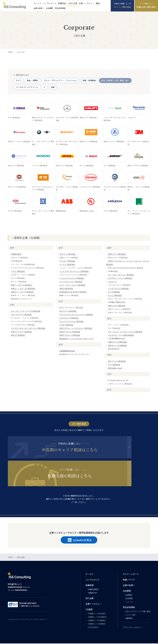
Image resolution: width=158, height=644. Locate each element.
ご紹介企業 (72, 3)
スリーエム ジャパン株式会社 (71, 305)
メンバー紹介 (131, 615)
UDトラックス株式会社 (117, 385)
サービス (38, 3)
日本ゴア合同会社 (18, 359)
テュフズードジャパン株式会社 (71, 345)
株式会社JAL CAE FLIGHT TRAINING (73, 316)
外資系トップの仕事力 (97, 614)
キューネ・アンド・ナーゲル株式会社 (26, 335)
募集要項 (129, 619)
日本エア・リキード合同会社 (22, 316)
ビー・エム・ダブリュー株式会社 (121, 299)
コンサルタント (50, 3)
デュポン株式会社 (66, 349)
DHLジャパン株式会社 (68, 335)
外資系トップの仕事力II (97, 617)
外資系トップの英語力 (97, 621)
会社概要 (49, 8)
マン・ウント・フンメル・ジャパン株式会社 (125, 355)
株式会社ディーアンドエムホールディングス (76, 362)
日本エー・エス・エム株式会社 (23, 312)
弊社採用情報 (60, 8)
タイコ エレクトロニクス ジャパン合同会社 (76, 338)
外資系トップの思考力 (97, 624)
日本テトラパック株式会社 (70, 355)
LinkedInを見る (80, 541)
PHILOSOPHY (93, 628)
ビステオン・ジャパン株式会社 (120, 302)
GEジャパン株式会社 (67, 278)
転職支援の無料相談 (146, 7)
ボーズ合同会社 (114, 316)
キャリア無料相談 (122, 7)
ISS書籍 (89, 610)
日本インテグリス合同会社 (21, 309)
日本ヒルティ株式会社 (116, 329)
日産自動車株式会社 (67, 375)
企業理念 (129, 595)
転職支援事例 (93, 590)
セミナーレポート (131, 575)
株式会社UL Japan (115, 392)
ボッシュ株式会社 (115, 319)
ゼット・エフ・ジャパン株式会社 (72, 309)
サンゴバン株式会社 (67, 285)
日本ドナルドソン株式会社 (70, 359)
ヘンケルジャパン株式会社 (118, 312)
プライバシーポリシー (133, 628)
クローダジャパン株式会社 (21, 338)
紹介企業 (90, 599)
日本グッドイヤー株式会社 (21, 355)
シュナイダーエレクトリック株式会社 (74, 295)
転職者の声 (93, 593)
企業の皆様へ (39, 8)
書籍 (98, 3)
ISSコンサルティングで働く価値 (138, 612)
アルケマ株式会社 (18, 295)
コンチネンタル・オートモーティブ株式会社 (28, 352)
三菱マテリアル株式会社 (117, 366)
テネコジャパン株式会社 (69, 342)
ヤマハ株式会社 (114, 388)
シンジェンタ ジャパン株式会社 (72, 302)
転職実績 (62, 3)
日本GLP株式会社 (66, 312)
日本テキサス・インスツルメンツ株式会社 (76, 352)
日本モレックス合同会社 (117, 369)
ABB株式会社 (16, 278)
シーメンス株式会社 (67, 288)
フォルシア (112, 305)
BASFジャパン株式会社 (117, 278)
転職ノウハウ (129, 580)
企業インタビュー (87, 3)
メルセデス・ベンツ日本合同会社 (121, 359)
